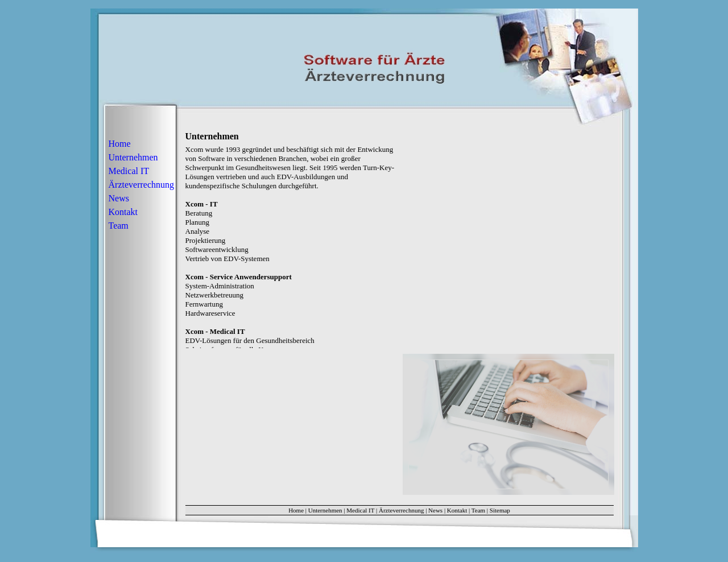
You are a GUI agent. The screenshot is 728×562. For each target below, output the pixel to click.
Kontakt (123, 212)
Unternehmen (133, 157)
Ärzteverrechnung (142, 185)
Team (119, 226)
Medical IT (129, 171)
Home (120, 144)
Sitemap (500, 510)
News (119, 198)
